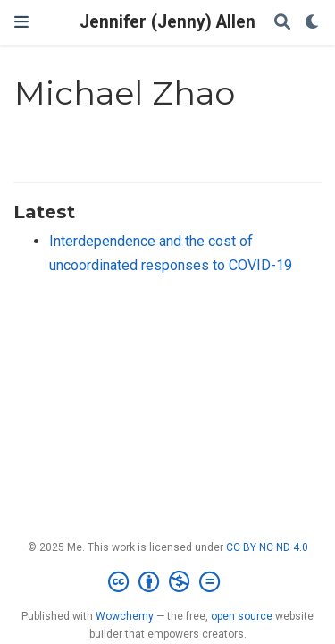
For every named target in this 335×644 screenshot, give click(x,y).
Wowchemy (125, 616)
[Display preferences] (313, 23)
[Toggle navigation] (21, 22)
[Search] (282, 23)
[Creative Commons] (167, 582)
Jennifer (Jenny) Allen (167, 22)
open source (242, 616)
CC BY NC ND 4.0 (267, 547)
